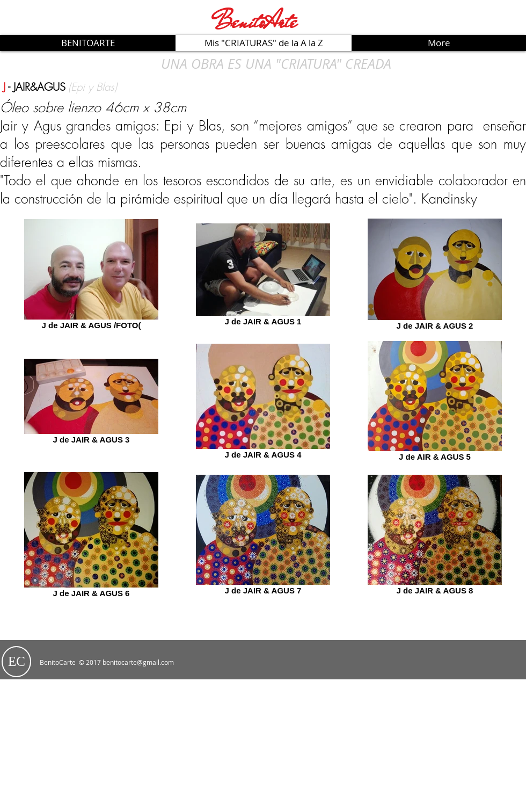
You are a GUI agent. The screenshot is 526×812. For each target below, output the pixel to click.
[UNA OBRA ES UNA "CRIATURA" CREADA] (276, 63)
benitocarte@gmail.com (138, 662)
